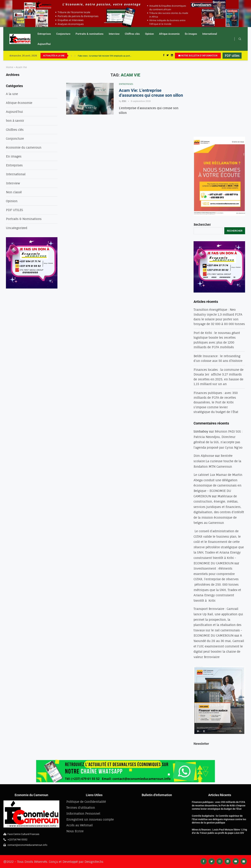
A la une (12, 94)
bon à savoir (15, 121)
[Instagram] (220, 861)
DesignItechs (94, 862)
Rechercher (202, 225)
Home (10, 67)
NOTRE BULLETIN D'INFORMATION (198, 56)
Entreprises (44, 34)
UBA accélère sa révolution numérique (95, 56)
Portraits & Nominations (24, 219)
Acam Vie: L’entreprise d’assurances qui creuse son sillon (151, 93)
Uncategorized (17, 228)
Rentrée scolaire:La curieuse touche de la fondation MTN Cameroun (217, 461)
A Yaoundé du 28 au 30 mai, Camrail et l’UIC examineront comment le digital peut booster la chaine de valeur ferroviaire (219, 646)
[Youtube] (236, 861)
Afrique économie (169, 34)
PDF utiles (232, 56)
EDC (124, 101)
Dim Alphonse (204, 456)
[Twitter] (168, 56)
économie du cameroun (24, 147)
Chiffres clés (132, 34)
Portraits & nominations (90, 34)
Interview (114, 34)
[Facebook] (164, 56)
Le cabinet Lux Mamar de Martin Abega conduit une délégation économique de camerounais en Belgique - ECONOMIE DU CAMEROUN (218, 485)
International (210, 34)
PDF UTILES (14, 210)
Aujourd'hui (14, 112)
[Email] (244, 861)
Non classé (14, 192)
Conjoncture (63, 34)
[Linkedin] (172, 56)
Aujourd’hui (44, 44)
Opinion (149, 34)
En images (191, 34)
